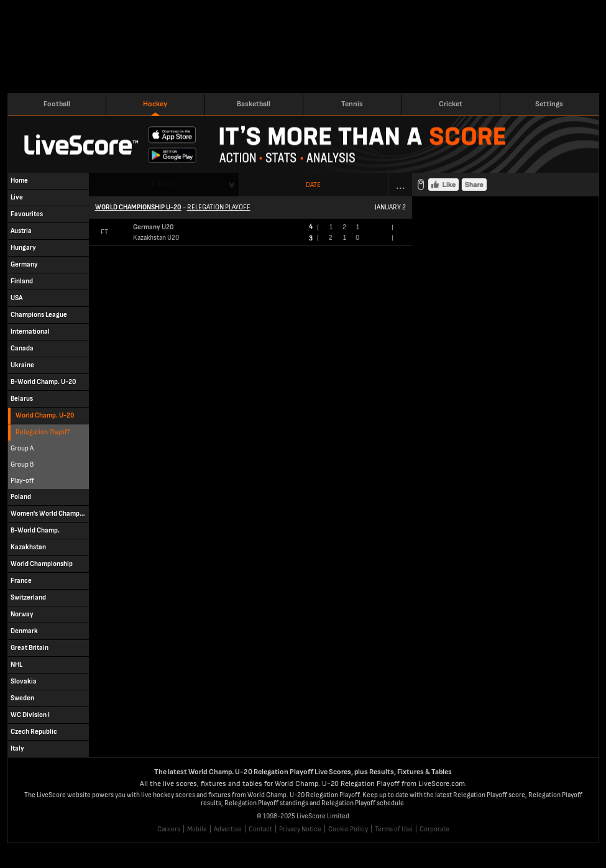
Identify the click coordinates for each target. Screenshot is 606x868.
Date (313, 185)
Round (163, 184)
